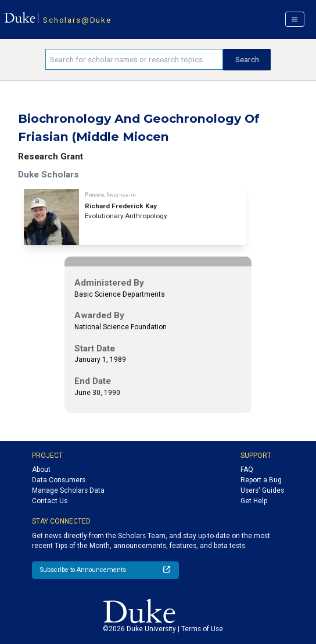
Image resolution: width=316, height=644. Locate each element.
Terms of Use (202, 629)
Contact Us (50, 501)
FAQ (247, 469)
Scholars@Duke (77, 20)
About (41, 469)
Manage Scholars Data (68, 490)
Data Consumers (59, 480)
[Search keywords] (134, 59)
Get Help (254, 501)
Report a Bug (261, 480)
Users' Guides (262, 490)
